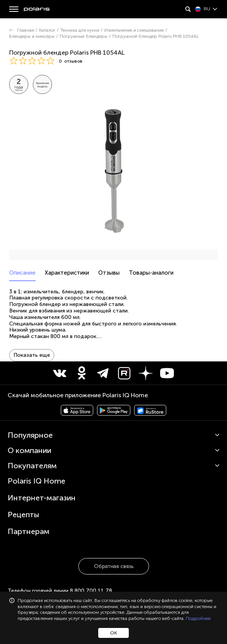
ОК (113, 633)
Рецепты (24, 502)
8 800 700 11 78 (91, 578)
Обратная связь (114, 554)
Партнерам (28, 519)
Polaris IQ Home (36, 469)
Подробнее (198, 618)
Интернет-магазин (42, 485)
